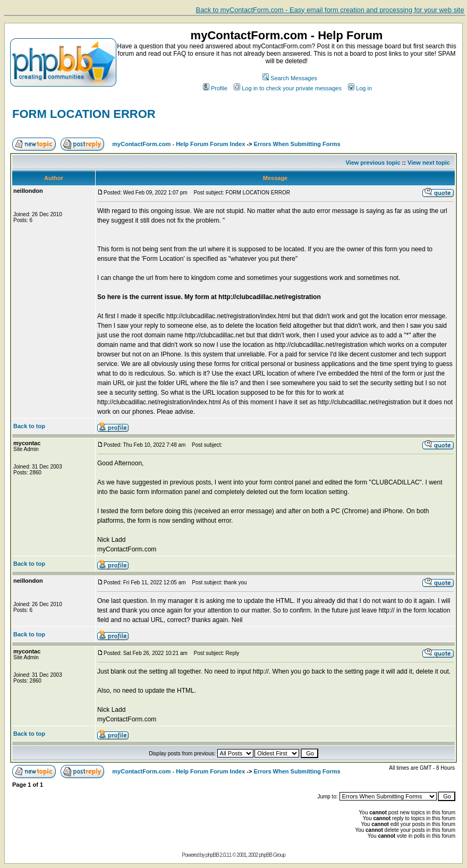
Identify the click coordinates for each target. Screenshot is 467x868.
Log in (360, 88)
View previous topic (373, 163)
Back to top (29, 426)
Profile (215, 88)
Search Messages (290, 78)
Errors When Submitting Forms (297, 144)
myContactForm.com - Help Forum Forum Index (179, 144)
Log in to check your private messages (288, 88)
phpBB (212, 855)
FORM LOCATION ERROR (84, 114)
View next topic (429, 163)
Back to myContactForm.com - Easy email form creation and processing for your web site (330, 10)
